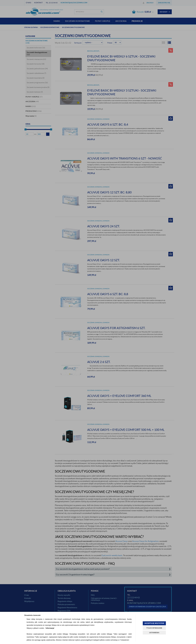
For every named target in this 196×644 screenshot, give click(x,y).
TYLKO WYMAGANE (154, 628)
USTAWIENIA (154, 633)
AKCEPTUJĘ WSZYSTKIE (154, 623)
